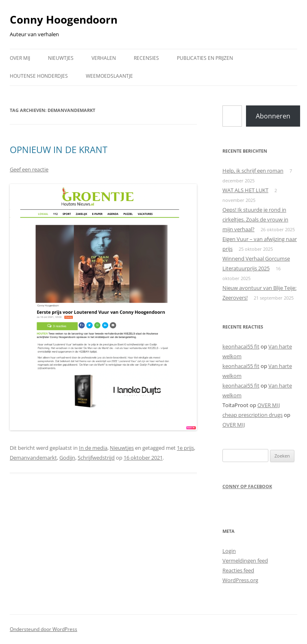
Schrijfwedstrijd (96, 458)
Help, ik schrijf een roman (253, 171)
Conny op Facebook (247, 486)
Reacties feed (238, 570)
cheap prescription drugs (253, 415)
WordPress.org (240, 580)
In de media (93, 448)
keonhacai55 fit (241, 346)
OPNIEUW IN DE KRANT (59, 149)
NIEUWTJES (61, 58)
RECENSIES (146, 58)
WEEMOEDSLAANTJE (109, 76)
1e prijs (185, 448)
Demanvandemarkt (33, 458)
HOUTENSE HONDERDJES (39, 76)
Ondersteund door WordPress (44, 629)
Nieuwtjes (122, 448)
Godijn (67, 458)
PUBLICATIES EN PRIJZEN (205, 58)
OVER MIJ (20, 58)
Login (229, 551)
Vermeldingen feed (245, 561)
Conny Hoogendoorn (64, 20)
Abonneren (273, 116)
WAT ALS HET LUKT (245, 190)
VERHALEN (104, 58)
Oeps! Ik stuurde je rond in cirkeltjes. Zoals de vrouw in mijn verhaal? (255, 219)
